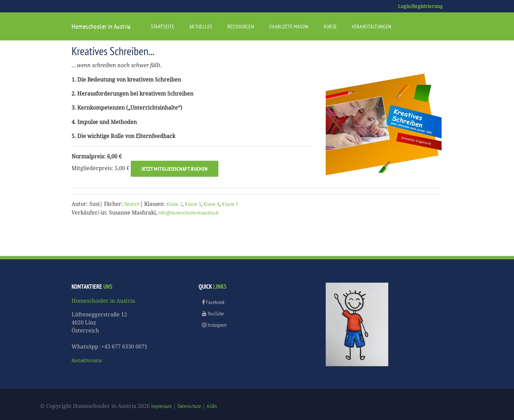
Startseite (163, 26)
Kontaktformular (87, 360)
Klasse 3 (193, 204)
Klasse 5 (230, 204)
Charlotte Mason (289, 26)
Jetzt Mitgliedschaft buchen (175, 169)
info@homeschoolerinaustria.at (189, 213)
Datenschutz (189, 406)
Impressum (162, 406)
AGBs (212, 406)
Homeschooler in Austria (101, 26)
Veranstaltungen (372, 26)
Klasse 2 (175, 204)
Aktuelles (201, 26)
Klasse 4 (212, 204)
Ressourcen (241, 26)
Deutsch (132, 204)
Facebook (213, 302)
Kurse (330, 26)
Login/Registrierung (420, 6)
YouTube (213, 313)
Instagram (214, 325)
